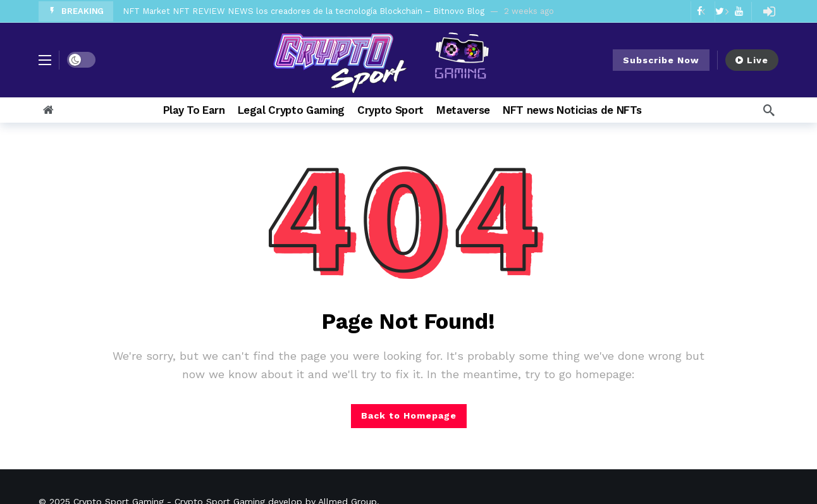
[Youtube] (739, 11)
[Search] (769, 110)
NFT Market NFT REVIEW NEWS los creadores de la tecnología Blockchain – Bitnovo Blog (304, 11)
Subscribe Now (661, 60)
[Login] (769, 11)
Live (752, 60)
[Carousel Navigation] (715, 11)
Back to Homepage (409, 415)
